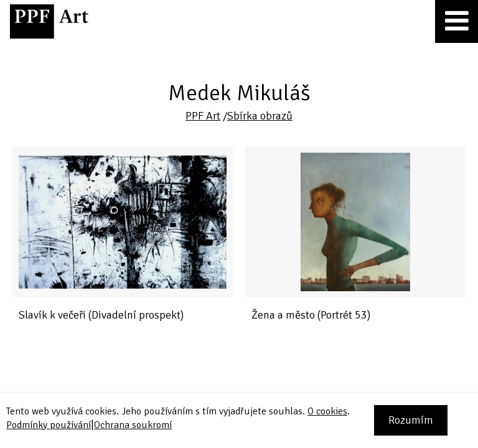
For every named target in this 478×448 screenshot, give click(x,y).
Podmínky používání (49, 425)
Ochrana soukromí (133, 425)
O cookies (327, 411)
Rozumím (411, 420)
